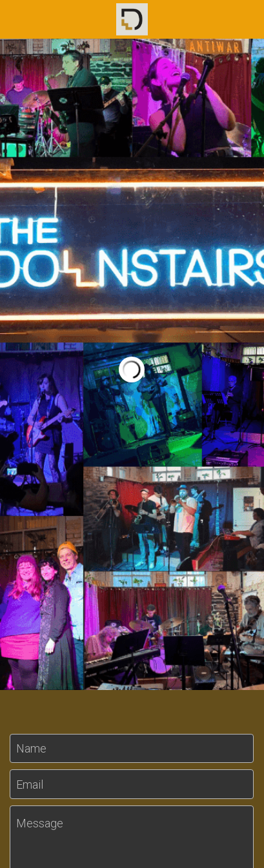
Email (30, 784)
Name (31, 748)
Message (40, 823)
